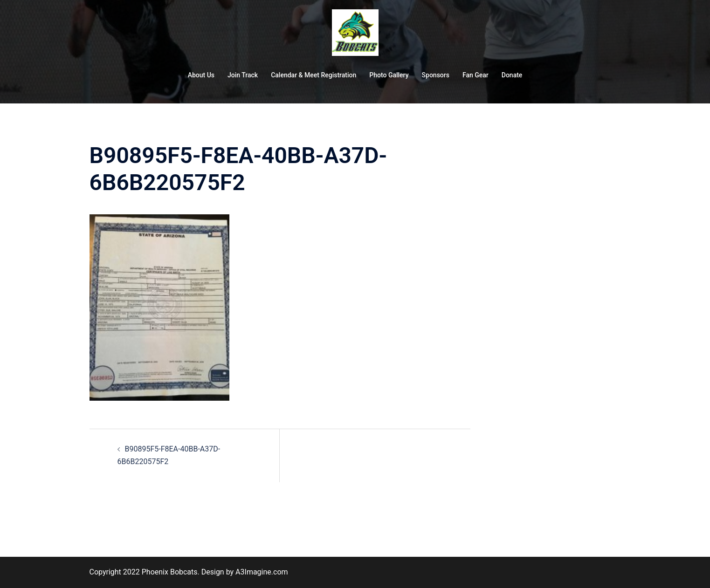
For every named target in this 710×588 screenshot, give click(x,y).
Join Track (243, 75)
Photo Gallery (389, 75)
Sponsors (436, 75)
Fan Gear (476, 75)
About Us (201, 75)
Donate (512, 75)
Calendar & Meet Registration (314, 75)
